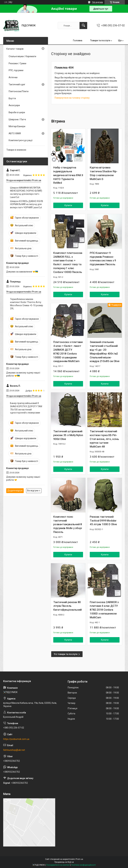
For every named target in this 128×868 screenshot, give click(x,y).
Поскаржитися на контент (58, 865)
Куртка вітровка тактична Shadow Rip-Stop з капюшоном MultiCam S (104, 173)
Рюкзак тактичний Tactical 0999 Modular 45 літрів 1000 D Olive (103, 521)
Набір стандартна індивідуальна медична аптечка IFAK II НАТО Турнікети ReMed (68, 175)
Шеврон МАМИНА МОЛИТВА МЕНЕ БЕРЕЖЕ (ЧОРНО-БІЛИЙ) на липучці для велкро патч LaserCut (26, 192)
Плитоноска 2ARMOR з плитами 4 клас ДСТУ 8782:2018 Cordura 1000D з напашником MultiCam (104, 610)
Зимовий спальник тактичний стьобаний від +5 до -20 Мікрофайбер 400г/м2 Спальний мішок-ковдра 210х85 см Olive (105, 352)
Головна (78, 40)
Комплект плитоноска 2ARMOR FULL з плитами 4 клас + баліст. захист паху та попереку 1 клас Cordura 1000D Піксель (68, 262)
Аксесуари (14, 105)
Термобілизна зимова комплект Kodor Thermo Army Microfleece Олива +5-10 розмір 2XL (27, 304)
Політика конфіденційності (83, 865)
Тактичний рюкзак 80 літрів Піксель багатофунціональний (68, 606)
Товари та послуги (100, 40)
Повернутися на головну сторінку (72, 98)
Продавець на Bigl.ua (64, 862)
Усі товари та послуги (66, 654)
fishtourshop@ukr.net (14, 750)
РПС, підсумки (16, 70)
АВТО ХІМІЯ (15, 133)
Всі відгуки (33, 491)
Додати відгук (15, 491)
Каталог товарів (15, 49)
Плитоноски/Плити (19, 91)
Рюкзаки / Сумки (17, 63)
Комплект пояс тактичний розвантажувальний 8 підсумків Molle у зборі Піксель (68, 524)
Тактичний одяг (17, 84)
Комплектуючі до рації (21, 140)
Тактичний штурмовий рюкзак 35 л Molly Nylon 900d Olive (68, 435)
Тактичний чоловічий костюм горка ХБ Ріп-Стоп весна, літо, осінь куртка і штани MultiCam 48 (104, 439)
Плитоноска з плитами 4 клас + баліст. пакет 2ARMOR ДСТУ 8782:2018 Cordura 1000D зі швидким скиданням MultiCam (68, 352)
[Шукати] (83, 26)
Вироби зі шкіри (17, 112)
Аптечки (13, 77)
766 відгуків (97, 2)
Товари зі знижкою (16, 150)
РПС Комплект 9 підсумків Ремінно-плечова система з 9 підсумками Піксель (103, 259)
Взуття (12, 98)
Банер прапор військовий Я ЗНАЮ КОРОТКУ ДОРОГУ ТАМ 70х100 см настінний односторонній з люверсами (26, 408)
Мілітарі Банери (17, 126)
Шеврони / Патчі (17, 119)
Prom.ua (79, 859)
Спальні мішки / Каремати (22, 56)
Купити (68, 205)
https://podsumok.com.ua (16, 739)
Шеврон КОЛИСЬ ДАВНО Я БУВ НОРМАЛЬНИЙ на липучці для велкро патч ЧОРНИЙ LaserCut (27, 204)
